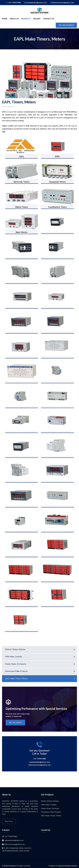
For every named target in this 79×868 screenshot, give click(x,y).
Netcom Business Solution (68, 866)
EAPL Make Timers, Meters (17, 678)
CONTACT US (49, 19)
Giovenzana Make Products (16, 671)
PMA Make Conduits (14, 657)
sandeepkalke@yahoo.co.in (40, 762)
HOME (5, 19)
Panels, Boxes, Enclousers (16, 664)
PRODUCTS (26, 19)
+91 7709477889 (40, 759)
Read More (9, 821)
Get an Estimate (66, 25)
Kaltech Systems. (10, 866)
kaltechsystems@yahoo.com (39, 765)
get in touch (15, 723)
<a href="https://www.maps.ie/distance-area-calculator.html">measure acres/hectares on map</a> (59, 847)
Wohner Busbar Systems (15, 649)
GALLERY (37, 19)
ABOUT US (14, 19)
